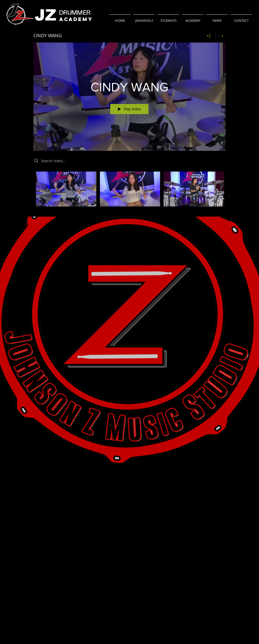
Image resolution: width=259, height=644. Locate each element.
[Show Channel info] (221, 36)
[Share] (209, 36)
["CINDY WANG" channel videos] (129, 190)
